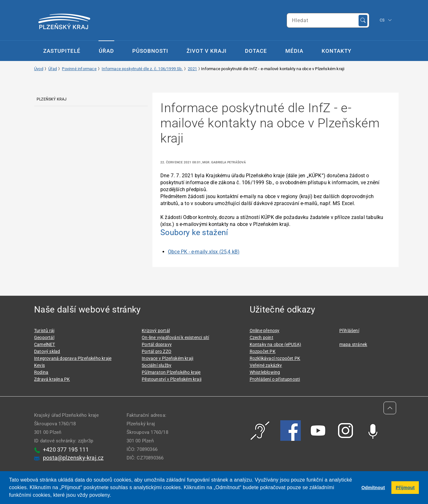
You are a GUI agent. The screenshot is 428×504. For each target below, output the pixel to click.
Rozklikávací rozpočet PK (275, 358)
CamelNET (45, 344)
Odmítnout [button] (373, 488)
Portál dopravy (157, 344)
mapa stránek (353, 344)
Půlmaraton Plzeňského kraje (171, 372)
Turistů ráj (44, 331)
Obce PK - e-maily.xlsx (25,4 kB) (204, 252)
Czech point (262, 337)
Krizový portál (156, 331)
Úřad (106, 51)
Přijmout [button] (405, 488)
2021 (192, 69)
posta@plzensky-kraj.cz (73, 458)
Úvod (39, 69)
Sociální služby (157, 365)
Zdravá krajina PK (52, 379)
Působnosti (150, 51)
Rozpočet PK (263, 351)
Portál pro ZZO (157, 351)
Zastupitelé (62, 51)
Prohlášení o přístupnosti (275, 379)
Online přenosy (265, 331)
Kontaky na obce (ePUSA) (276, 344)
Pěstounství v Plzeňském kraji (172, 379)
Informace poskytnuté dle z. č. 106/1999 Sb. (142, 69)
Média (294, 51)
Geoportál (44, 337)
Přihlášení (349, 331)
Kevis (39, 365)
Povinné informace (79, 69)
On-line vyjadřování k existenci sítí (175, 337)
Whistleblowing (265, 372)
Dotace (256, 51)
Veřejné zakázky (266, 365)
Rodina (41, 372)
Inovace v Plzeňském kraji (167, 358)
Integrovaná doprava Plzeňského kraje (73, 358)
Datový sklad (47, 351)
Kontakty (336, 51)
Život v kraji (207, 51)
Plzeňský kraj (52, 99)
